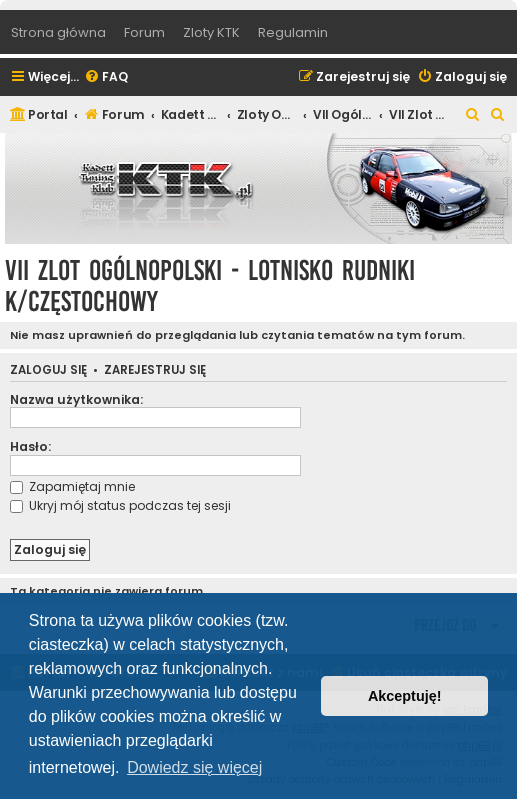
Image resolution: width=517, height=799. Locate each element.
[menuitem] (106, 77)
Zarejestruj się (155, 370)
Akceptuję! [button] (405, 696)
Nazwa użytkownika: (76, 399)
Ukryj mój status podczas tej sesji (120, 505)
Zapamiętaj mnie (72, 486)
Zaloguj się (48, 370)
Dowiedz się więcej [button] (194, 767)
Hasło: (30, 446)
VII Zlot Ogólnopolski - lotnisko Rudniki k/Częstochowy (210, 286)
